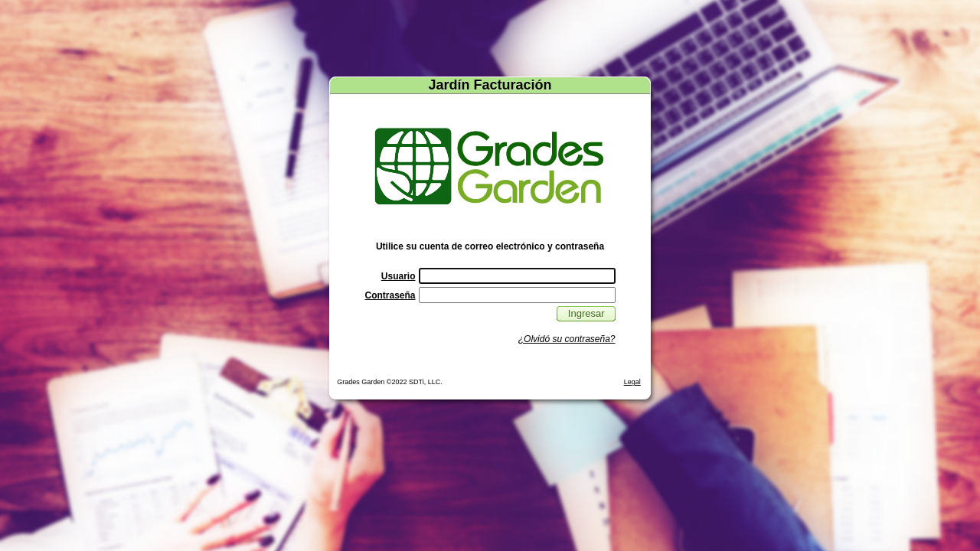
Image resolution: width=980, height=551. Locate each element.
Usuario (399, 276)
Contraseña (390, 295)
